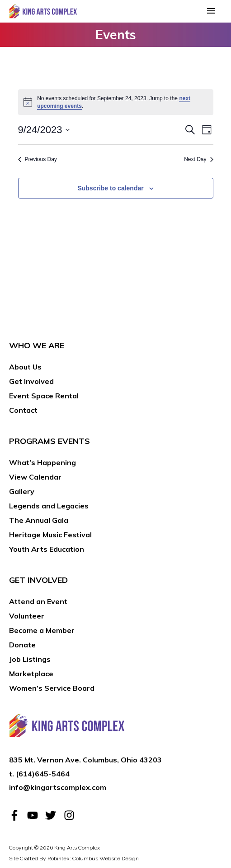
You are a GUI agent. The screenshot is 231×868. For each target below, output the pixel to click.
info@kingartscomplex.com (58, 787)
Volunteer (27, 616)
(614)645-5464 (43, 774)
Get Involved (31, 381)
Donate (22, 645)
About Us (25, 367)
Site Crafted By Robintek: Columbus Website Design (74, 859)
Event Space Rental (44, 396)
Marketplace (31, 674)
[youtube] (35, 815)
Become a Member (42, 630)
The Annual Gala (39, 520)
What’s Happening (42, 462)
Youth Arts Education (47, 549)
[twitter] (53, 815)
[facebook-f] (17, 815)
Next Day (198, 159)
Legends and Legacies (49, 506)
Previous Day (38, 159)
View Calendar (35, 477)
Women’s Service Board (52, 688)
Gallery (22, 491)
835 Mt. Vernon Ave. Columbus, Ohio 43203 (85, 760)
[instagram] (71, 815)
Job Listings (30, 659)
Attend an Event (38, 601)
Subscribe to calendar (110, 188)
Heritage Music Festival (50, 535)
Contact (23, 410)
